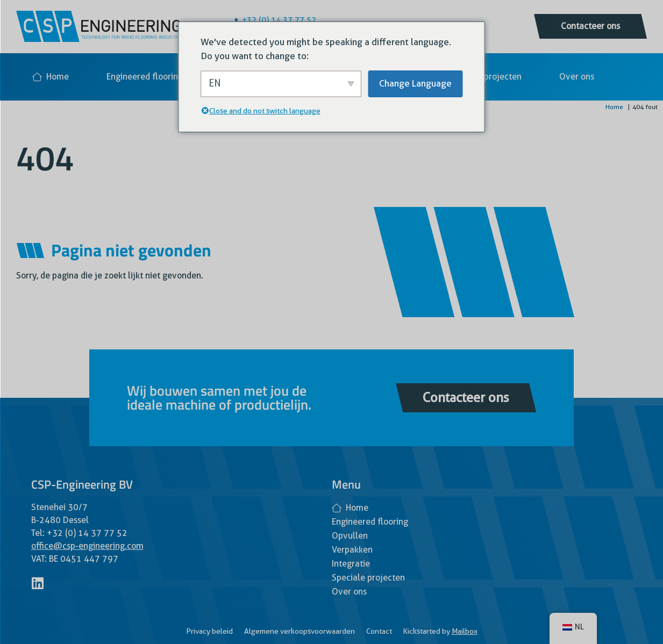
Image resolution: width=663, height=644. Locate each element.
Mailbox (465, 631)
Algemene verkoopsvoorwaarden (300, 631)
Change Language (415, 83)
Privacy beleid (209, 631)
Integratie (351, 564)
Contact (379, 631)
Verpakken (352, 550)
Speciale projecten (485, 77)
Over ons (577, 77)
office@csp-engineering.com (87, 546)
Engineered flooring (145, 77)
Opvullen (350, 536)
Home (51, 77)
